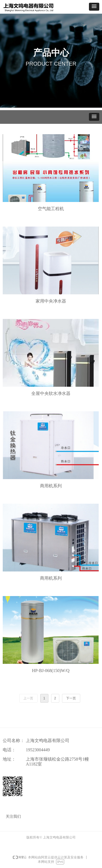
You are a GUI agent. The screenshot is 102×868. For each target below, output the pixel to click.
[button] (94, 7)
